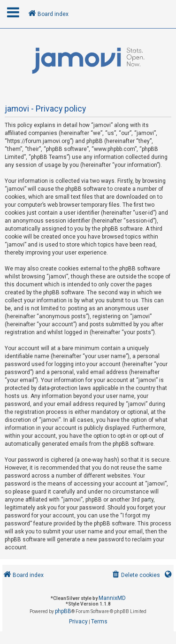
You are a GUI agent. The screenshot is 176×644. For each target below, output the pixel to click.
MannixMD (112, 598)
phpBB (63, 611)
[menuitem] (135, 575)
